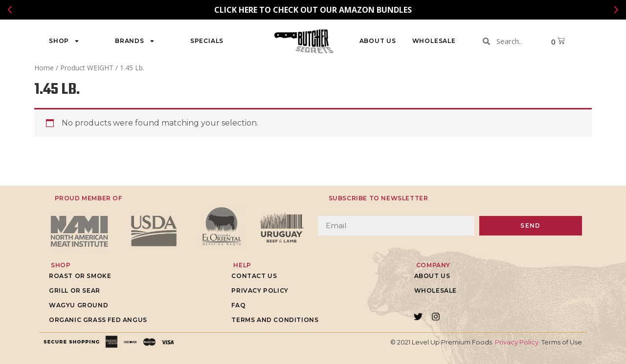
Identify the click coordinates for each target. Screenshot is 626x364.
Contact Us (254, 276)
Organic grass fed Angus (98, 320)
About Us (378, 41)
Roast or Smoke (80, 276)
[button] (10, 10)
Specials (207, 41)
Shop (64, 41)
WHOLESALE (434, 41)
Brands (135, 41)
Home (44, 68)
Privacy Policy (260, 290)
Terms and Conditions (275, 320)
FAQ (238, 305)
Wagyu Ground (78, 305)
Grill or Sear (75, 290)
